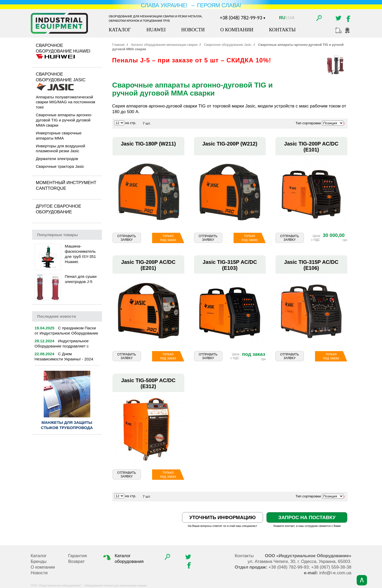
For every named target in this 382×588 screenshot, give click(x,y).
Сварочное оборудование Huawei (63, 48)
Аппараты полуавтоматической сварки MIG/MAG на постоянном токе (66, 102)
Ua (291, 18)
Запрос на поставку (307, 517)
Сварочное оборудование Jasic (61, 77)
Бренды (39, 561)
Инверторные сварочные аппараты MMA (59, 136)
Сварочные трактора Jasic (60, 166)
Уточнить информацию (222, 517)
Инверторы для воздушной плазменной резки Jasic (61, 148)
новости (57, 316)
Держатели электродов (57, 159)
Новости (193, 30)
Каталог (120, 30)
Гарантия (78, 556)
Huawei (156, 30)
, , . (299, 561)
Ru (282, 18)
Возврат (77, 561)
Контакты (282, 30)
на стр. (130, 123)
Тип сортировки (308, 123)
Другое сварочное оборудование (59, 209)
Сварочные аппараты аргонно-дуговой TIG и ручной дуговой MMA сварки (64, 120)
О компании (237, 30)
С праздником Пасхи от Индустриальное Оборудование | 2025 (66, 333)
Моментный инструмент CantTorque (66, 186)
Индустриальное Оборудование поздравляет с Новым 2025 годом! (62, 346)
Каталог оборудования (123, 558)
